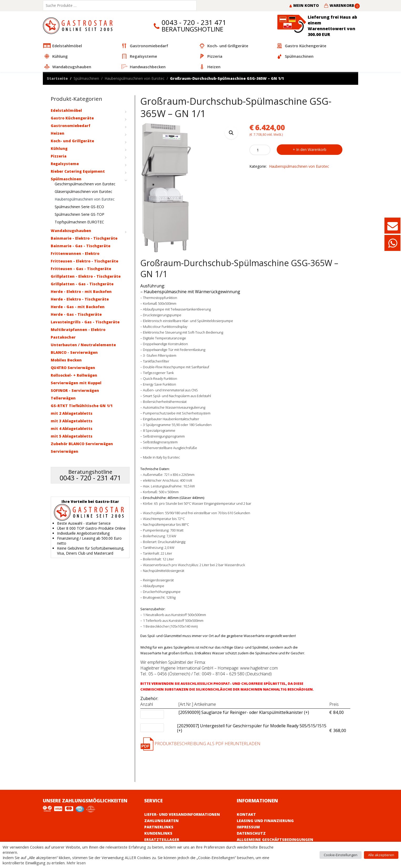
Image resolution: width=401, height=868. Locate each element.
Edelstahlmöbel (66, 110)
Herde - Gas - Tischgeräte (76, 314)
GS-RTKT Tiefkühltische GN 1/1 (82, 406)
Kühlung (59, 148)
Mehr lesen (76, 863)
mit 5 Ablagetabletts (72, 436)
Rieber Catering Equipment (78, 171)
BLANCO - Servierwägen (74, 352)
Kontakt (246, 814)
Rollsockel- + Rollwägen (74, 375)
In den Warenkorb (311, 149)
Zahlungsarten (161, 821)
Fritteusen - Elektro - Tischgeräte (84, 261)
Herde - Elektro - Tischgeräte (80, 299)
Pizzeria (59, 156)
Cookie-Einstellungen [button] (341, 855)
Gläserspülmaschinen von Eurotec (83, 191)
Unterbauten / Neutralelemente (83, 345)
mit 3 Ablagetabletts (72, 421)
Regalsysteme (65, 164)
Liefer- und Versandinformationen (182, 814)
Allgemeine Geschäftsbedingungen (275, 840)
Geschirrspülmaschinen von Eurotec (85, 184)
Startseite (57, 78)
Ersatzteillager (162, 840)
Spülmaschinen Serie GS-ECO (79, 207)
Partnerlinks (159, 827)
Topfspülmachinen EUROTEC (79, 222)
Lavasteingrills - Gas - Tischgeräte (85, 322)
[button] (231, 133)
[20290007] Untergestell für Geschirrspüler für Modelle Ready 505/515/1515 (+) (252, 728)
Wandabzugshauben (71, 231)
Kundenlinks (158, 833)
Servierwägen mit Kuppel (76, 383)
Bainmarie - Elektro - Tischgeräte (84, 238)
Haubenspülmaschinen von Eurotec (135, 78)
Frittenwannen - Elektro (75, 253)
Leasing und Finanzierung (265, 821)
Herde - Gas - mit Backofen (78, 307)
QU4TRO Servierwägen (73, 368)
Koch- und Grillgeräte (72, 141)
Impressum (248, 827)
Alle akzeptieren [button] (381, 855)
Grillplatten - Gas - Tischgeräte (82, 284)
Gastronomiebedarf (71, 126)
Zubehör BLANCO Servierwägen (82, 444)
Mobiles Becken (66, 360)
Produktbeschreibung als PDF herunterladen (200, 744)
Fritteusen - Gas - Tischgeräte (81, 269)
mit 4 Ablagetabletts (72, 428)
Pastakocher (63, 337)
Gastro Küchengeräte (72, 118)
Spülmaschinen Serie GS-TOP (79, 214)
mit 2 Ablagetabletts (72, 413)
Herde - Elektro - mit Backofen (81, 291)
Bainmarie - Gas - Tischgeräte (81, 246)
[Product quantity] (260, 150)
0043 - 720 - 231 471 (194, 22)
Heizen (58, 133)
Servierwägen (65, 451)
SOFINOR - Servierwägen (75, 390)
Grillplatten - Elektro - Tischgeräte (86, 276)
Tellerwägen (63, 398)
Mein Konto (304, 5)
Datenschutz (251, 833)
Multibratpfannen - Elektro (78, 330)
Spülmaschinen (86, 78)
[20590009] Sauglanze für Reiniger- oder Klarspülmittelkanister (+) (244, 713)
